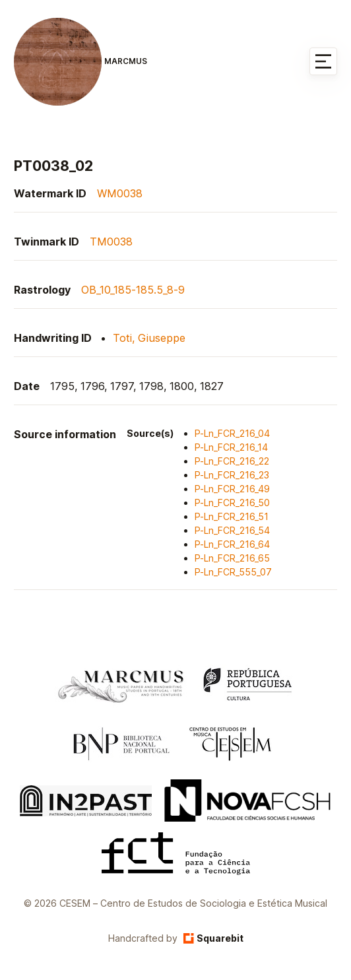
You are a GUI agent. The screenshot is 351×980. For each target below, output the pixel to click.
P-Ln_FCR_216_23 (232, 475)
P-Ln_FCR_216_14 (231, 447)
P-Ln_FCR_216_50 (232, 503)
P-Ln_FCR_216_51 (232, 516)
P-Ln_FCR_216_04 (232, 433)
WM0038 (120, 193)
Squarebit (213, 938)
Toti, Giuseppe (149, 338)
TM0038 (111, 242)
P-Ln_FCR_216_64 (232, 544)
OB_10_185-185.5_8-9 (133, 290)
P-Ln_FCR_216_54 (232, 530)
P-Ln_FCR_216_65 (232, 558)
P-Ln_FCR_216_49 (232, 489)
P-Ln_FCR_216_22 (232, 461)
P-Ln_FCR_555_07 (233, 572)
